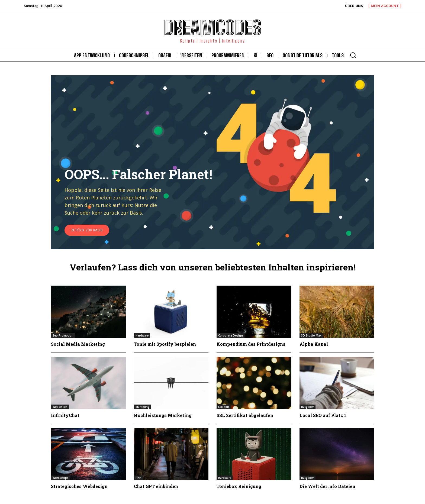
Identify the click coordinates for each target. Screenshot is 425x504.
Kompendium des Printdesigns (251, 344)
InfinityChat (65, 415)
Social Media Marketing (78, 344)
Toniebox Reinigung (239, 486)
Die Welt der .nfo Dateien (327, 486)
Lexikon (224, 407)
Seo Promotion (63, 335)
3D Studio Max (311, 335)
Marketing (143, 407)
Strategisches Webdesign (79, 486)
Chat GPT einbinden (156, 486)
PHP (138, 478)
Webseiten (60, 407)
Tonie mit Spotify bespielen (165, 344)
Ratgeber (308, 407)
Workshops (61, 478)
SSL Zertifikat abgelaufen (245, 415)
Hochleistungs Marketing (163, 415)
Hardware (142, 335)
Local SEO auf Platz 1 (323, 415)
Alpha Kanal (314, 344)
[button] (353, 55)
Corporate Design (231, 335)
